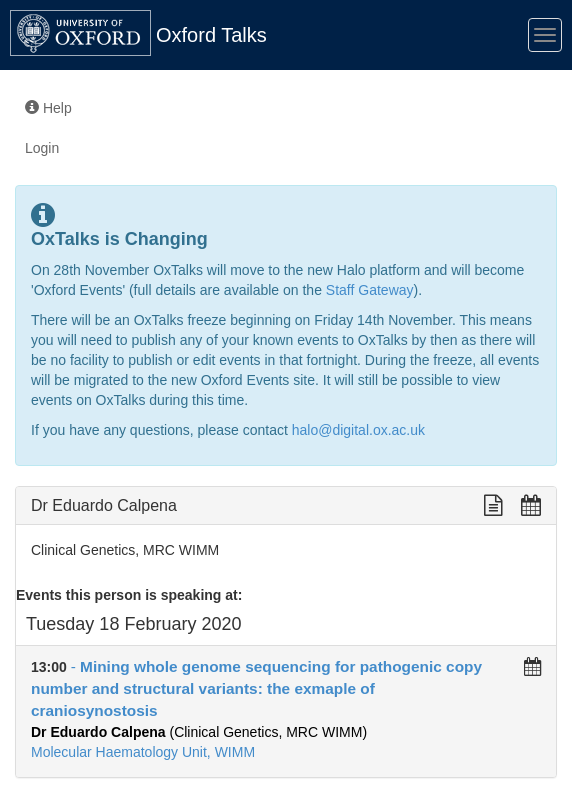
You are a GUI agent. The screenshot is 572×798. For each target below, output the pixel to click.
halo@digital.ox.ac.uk (358, 430)
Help (48, 108)
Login (42, 148)
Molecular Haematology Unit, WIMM (143, 752)
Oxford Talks (211, 35)
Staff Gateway (370, 290)
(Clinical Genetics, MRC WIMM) (199, 732)
